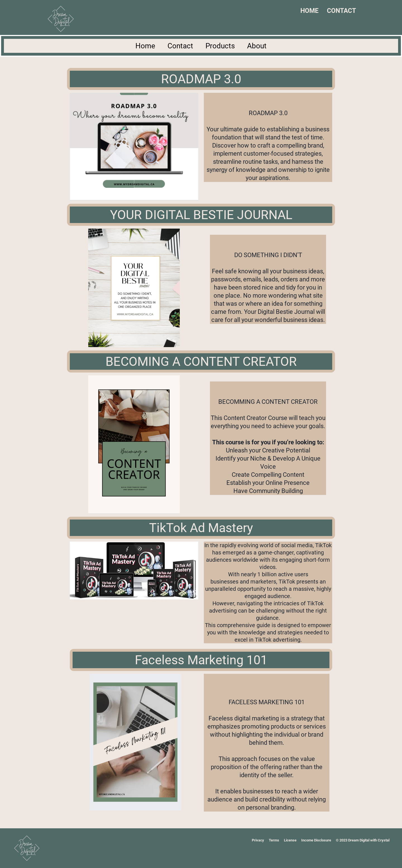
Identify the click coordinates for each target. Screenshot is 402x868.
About (257, 46)
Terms (274, 840)
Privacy (258, 840)
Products (220, 46)
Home (145, 46)
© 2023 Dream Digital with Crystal (363, 840)
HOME (309, 11)
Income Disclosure (316, 840)
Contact (180, 46)
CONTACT (341, 11)
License (290, 840)
